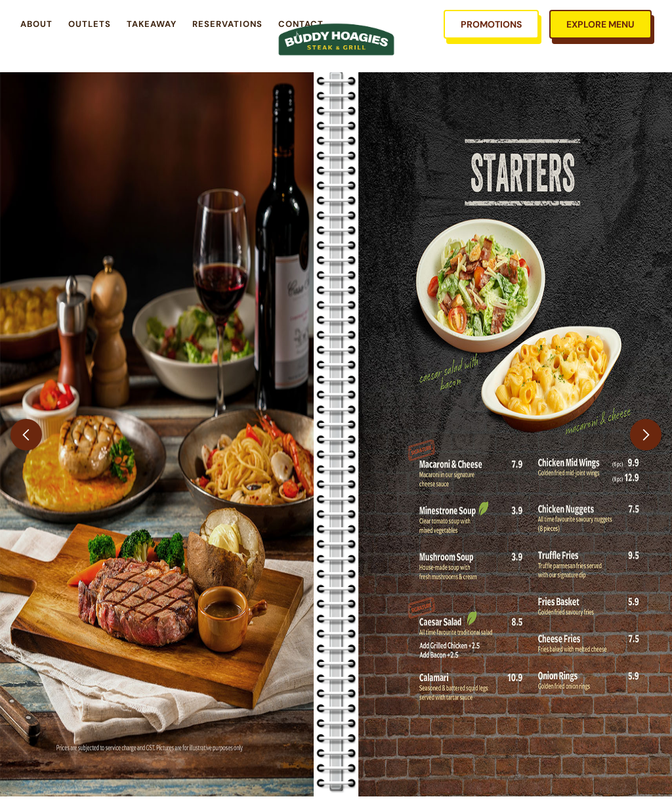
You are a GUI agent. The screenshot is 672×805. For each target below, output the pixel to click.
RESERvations (227, 24)
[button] (26, 434)
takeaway (152, 24)
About (36, 24)
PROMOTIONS (491, 24)
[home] (336, 39)
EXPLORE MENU (600, 24)
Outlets (90, 24)
